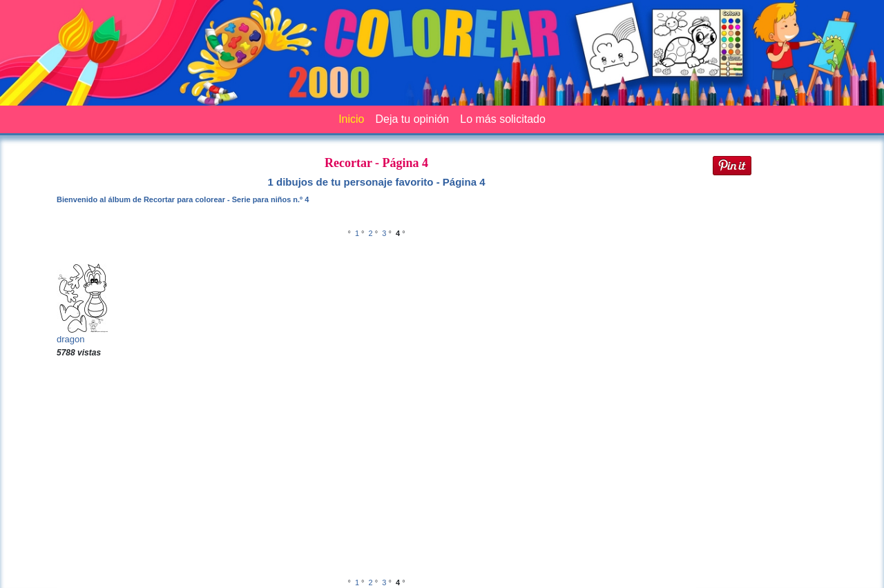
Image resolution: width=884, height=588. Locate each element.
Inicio (351, 119)
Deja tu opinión (412, 119)
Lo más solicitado (503, 119)
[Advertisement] (376, 469)
